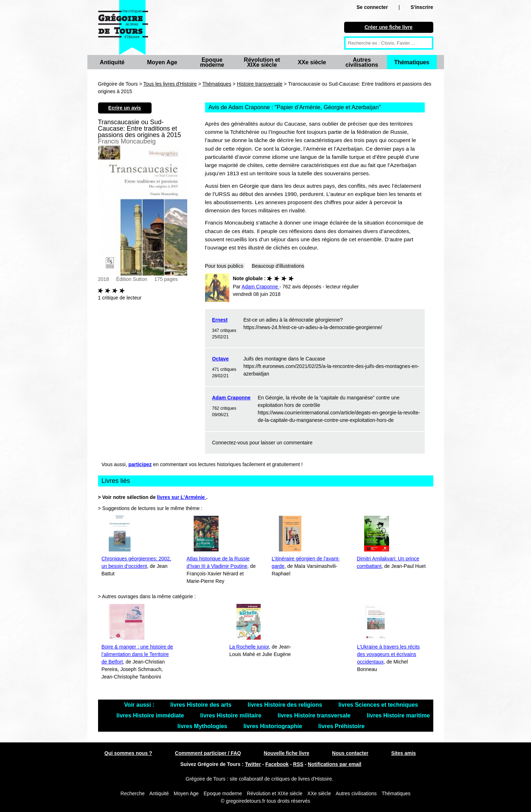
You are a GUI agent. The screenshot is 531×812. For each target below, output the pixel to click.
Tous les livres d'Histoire (170, 84)
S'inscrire (422, 7)
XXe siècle (312, 62)
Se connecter (372, 7)
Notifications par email (335, 764)
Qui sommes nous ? (128, 753)
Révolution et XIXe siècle (262, 62)
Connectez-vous (230, 443)
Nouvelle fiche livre (287, 753)
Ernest (220, 320)
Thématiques (412, 62)
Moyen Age (162, 62)
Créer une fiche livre (389, 27)
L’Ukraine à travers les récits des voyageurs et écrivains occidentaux (388, 654)
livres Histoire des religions (285, 705)
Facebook (277, 764)
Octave (221, 359)
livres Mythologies (203, 726)
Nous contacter (350, 753)
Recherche (133, 793)
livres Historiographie (274, 726)
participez (140, 464)
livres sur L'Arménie (182, 497)
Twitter (253, 764)
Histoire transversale (260, 84)
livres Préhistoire (342, 726)
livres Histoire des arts (201, 705)
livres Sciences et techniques (378, 705)
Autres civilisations (362, 62)
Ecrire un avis (125, 108)
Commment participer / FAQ (208, 753)
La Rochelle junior (249, 647)
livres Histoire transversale (315, 715)
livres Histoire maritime (398, 715)
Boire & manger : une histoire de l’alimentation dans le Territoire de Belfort (137, 654)
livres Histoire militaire (231, 715)
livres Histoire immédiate (151, 715)
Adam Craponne (231, 398)
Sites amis (404, 753)
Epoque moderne (212, 62)
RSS (298, 764)
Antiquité (112, 62)
